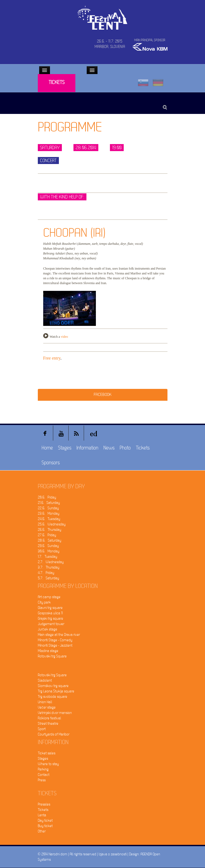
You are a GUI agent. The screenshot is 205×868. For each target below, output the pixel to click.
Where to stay (48, 764)
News (109, 448)
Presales (44, 804)
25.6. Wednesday (52, 524)
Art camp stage (49, 597)
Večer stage (47, 707)
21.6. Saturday (49, 503)
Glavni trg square (50, 608)
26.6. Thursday (50, 530)
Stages (65, 448)
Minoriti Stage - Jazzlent (55, 645)
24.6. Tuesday (49, 519)
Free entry (52, 358)
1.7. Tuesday (48, 557)
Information (87, 448)
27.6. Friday (47, 535)
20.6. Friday (47, 497)
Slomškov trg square (53, 686)
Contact (44, 775)
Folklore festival (49, 718)
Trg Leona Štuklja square (56, 691)
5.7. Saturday (48, 578)
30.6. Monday (49, 551)
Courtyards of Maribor (54, 734)
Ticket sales (47, 753)
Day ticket (45, 820)
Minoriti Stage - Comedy (55, 640)
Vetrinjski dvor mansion (55, 713)
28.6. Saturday (50, 540)
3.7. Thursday (49, 567)
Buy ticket (45, 826)
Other (42, 831)
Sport (42, 729)
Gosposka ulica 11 (50, 613)
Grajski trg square (51, 618)
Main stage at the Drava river (59, 635)
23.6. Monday (49, 513)
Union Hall (45, 702)
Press (42, 780)
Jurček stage (48, 629)
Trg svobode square (53, 697)
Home (47, 448)
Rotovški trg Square (52, 656)
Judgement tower (51, 624)
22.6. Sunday (48, 508)
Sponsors (51, 463)
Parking (43, 769)
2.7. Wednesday (51, 562)
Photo (125, 448)
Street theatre (48, 724)
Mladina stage (48, 651)
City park (44, 602)
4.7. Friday (46, 573)
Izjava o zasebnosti (113, 854)
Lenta (42, 815)
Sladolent (45, 680)
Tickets (57, 83)
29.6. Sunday (48, 546)
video (64, 337)
